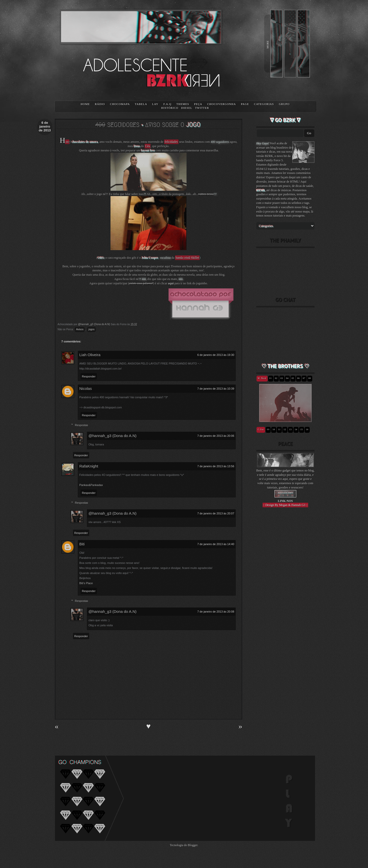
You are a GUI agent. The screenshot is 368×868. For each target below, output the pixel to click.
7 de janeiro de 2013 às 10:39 (216, 389)
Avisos (80, 329)
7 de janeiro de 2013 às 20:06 (216, 436)
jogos (91, 329)
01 (271, 378)
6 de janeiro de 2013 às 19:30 (216, 355)
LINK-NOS (285, 501)
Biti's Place (86, 583)
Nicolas (86, 388)
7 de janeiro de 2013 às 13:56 (216, 466)
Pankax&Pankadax (91, 485)
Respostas (82, 425)
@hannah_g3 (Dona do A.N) (113, 436)
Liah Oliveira (90, 355)
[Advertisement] (285, 600)
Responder (89, 376)
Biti (82, 544)
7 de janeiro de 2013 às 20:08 (216, 612)
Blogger (193, 845)
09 (268, 430)
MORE (268, 44)
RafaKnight (89, 466)
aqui (171, 283)
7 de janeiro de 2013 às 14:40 (216, 544)
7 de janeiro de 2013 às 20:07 (216, 513)
